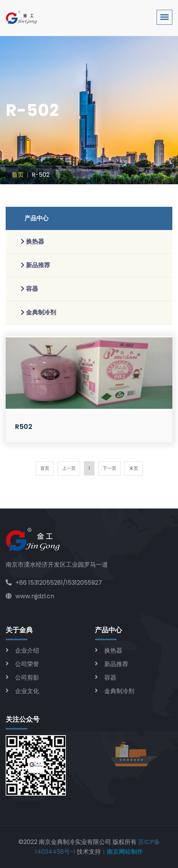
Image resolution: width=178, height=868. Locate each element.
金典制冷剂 (119, 691)
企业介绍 (27, 651)
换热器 (113, 651)
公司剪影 (27, 678)
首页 (18, 175)
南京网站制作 (125, 852)
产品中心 (37, 218)
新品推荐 (116, 664)
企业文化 (27, 691)
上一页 (69, 468)
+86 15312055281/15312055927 (54, 583)
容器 (110, 678)
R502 (24, 426)
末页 (134, 468)
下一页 (110, 468)
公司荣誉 (27, 664)
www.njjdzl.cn (30, 596)
